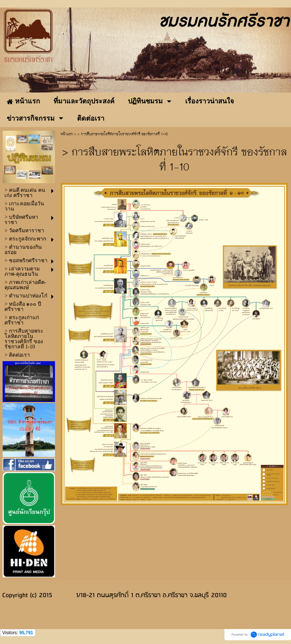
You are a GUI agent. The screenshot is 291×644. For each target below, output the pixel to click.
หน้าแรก (67, 134)
